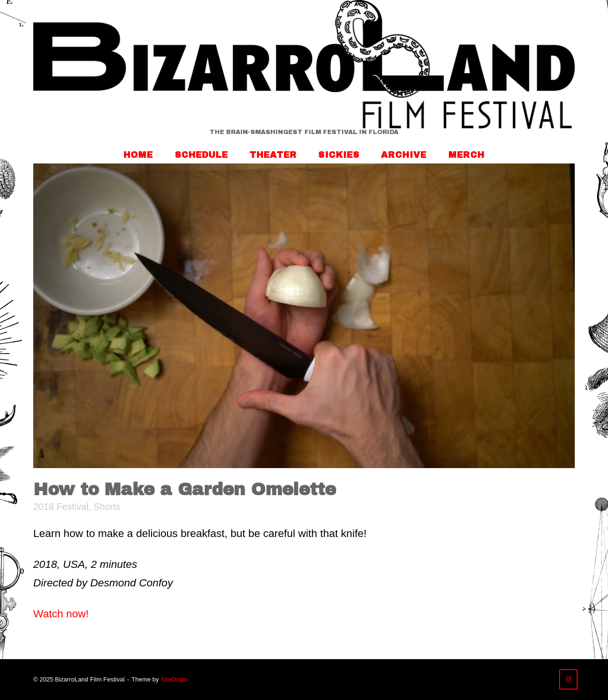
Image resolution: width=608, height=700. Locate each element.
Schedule (201, 155)
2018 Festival (61, 507)
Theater (273, 155)
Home (138, 155)
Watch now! (61, 614)
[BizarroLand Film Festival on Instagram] (568, 679)
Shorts (107, 507)
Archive (404, 155)
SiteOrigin (174, 679)
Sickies (339, 155)
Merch (466, 155)
